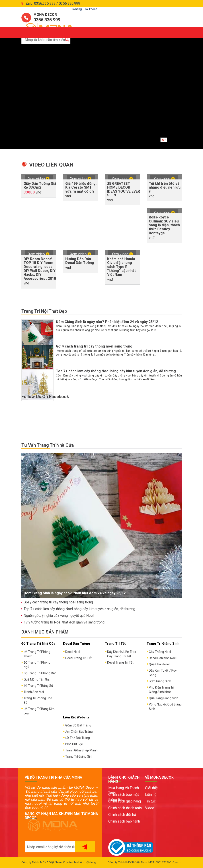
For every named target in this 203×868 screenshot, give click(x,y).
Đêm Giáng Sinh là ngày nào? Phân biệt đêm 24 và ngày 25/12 (107, 322)
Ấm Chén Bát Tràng (79, 732)
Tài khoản (91, 9)
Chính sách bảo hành (124, 821)
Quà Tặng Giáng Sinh (164, 698)
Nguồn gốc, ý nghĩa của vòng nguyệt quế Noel (59, 616)
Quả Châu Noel (159, 664)
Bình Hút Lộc (74, 744)
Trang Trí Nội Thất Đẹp (44, 311)
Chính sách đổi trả (122, 815)
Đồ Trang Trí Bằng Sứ (38, 686)
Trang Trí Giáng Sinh (79, 757)
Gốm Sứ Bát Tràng (78, 725)
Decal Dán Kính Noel (163, 658)
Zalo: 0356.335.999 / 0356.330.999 (53, 3)
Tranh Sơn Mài (34, 692)
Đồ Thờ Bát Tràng (78, 738)
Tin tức (150, 801)
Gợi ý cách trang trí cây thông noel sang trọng (94, 346)
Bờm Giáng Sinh (160, 681)
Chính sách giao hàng (125, 801)
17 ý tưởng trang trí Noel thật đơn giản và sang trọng (64, 622)
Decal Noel (73, 652)
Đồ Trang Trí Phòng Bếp (40, 673)
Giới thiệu (152, 788)
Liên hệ (151, 795)
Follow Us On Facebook (45, 397)
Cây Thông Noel (160, 652)
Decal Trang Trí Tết (78, 658)
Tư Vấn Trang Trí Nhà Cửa (48, 445)
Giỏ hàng (76, 9)
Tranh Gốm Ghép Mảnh (81, 750)
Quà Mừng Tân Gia (37, 679)
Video (150, 808)
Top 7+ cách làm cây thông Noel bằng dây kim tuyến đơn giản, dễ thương (116, 371)
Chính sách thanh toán (125, 808)
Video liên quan (51, 165)
